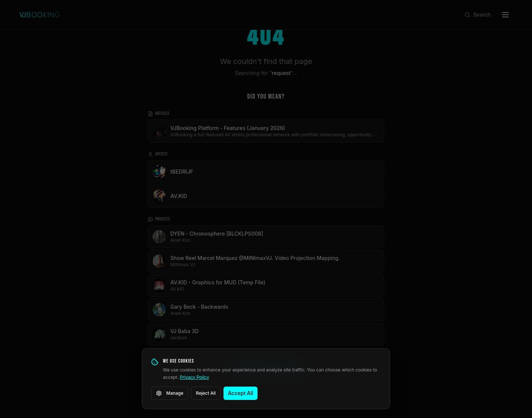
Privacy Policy (195, 377)
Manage (170, 393)
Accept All (241, 393)
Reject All (206, 393)
